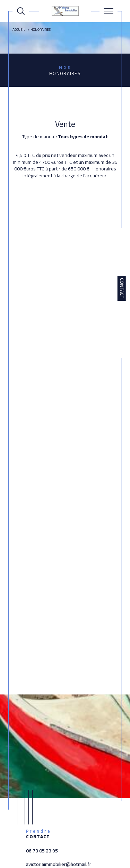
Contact (122, 288)
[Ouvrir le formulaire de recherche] (21, 11)
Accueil (19, 30)
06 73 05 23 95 (42, 851)
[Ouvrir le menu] (109, 11)
